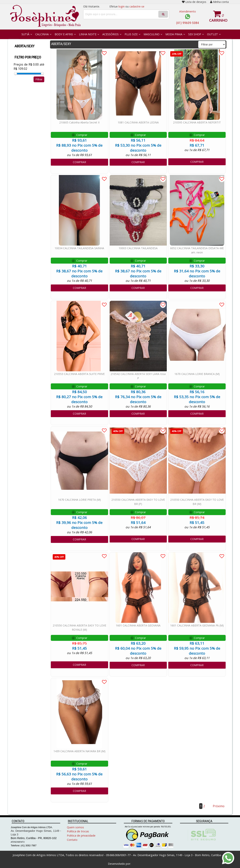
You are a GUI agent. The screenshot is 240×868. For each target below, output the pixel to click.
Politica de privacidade (81, 836)
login (122, 6)
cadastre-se (137, 6)
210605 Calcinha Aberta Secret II (79, 122)
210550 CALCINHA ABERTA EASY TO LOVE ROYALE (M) (79, 628)
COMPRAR (79, 162)
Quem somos (75, 827)
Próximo (219, 806)
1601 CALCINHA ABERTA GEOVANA (138, 625)
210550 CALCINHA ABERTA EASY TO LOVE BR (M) (197, 502)
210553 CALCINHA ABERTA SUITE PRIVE (79, 374)
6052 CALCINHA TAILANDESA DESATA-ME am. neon (197, 250)
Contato (72, 840)
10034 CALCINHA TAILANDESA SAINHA (79, 248)
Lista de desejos (194, 2)
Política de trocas (78, 831)
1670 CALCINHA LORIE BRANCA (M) (197, 374)
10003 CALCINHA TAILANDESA (138, 248)
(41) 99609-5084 (188, 23)
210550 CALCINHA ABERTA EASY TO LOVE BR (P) (138, 502)
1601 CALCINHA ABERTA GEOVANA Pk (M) (197, 625)
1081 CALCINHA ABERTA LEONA (138, 122)
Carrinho (218, 20)
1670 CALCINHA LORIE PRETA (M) (79, 500)
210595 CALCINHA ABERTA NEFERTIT (197, 122)
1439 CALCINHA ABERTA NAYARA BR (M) (79, 751)
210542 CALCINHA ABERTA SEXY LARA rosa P (138, 376)
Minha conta (219, 2)
